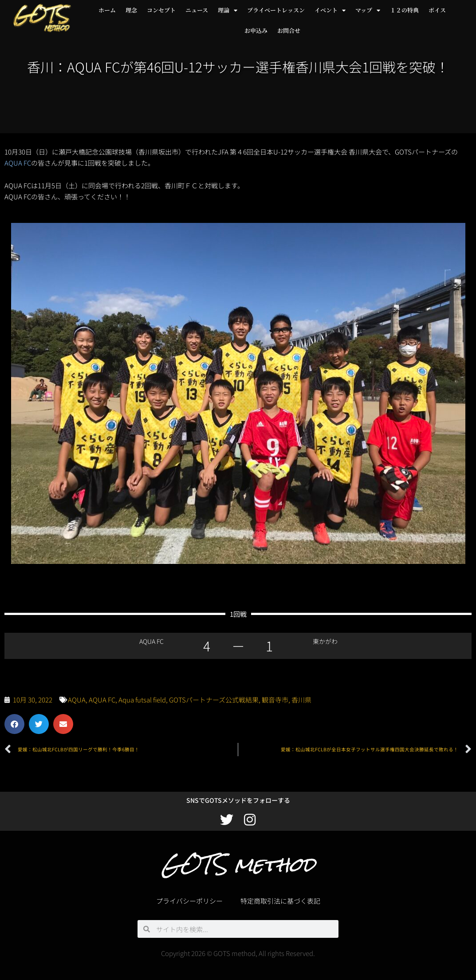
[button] (14, 724)
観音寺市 (275, 700)
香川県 (301, 700)
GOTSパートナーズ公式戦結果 (214, 700)
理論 (228, 10)
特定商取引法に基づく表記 (280, 901)
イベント (330, 10)
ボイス (437, 10)
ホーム (107, 10)
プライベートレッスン (276, 10)
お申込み (256, 30)
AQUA (77, 700)
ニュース (197, 10)
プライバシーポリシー (189, 901)
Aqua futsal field (142, 700)
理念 (131, 10)
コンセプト (161, 10)
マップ (368, 10)
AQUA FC (18, 163)
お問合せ (289, 30)
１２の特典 (404, 10)
